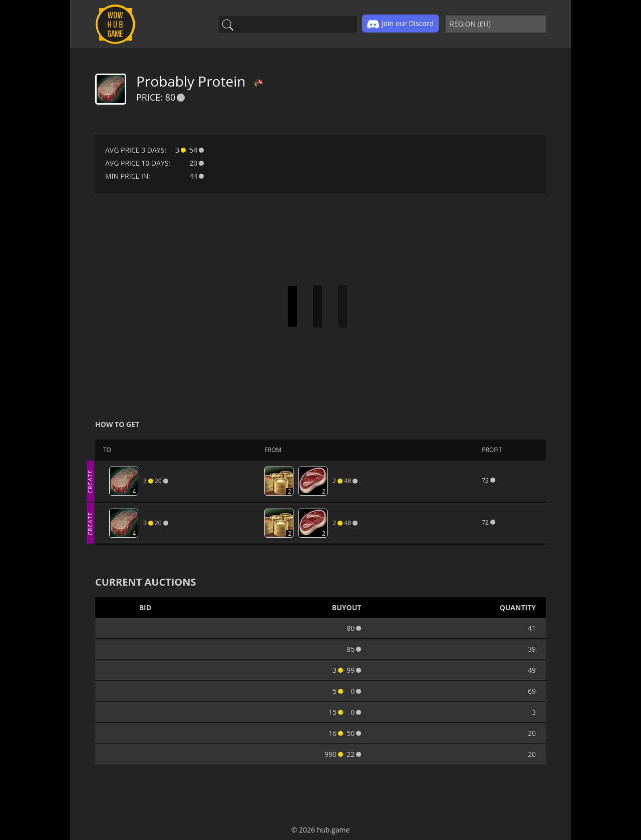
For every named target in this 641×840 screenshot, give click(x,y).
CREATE (90, 481)
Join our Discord (400, 24)
